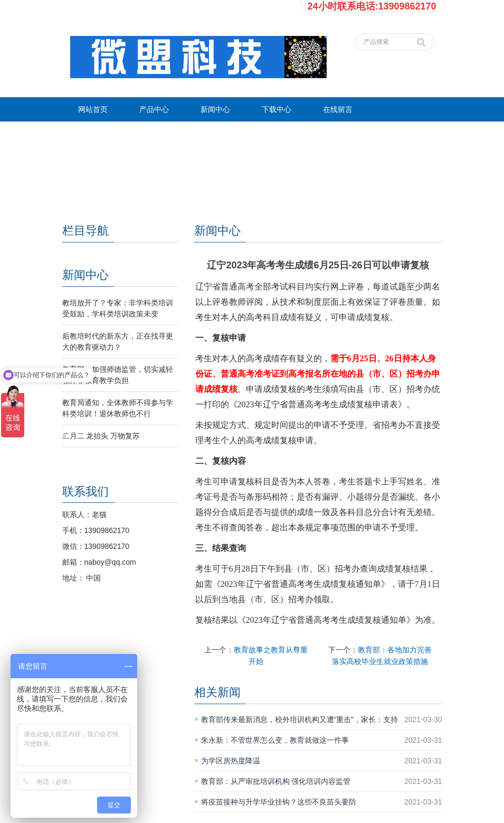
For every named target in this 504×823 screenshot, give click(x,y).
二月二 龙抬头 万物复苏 (101, 436)
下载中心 (277, 109)
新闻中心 (215, 109)
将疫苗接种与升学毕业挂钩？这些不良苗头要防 (279, 802)
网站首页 (93, 109)
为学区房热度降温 (231, 761)
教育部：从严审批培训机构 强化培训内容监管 (276, 781)
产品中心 (154, 109)
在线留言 (338, 109)
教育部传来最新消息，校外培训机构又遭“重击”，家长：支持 (299, 719)
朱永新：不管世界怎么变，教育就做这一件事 (275, 740)
